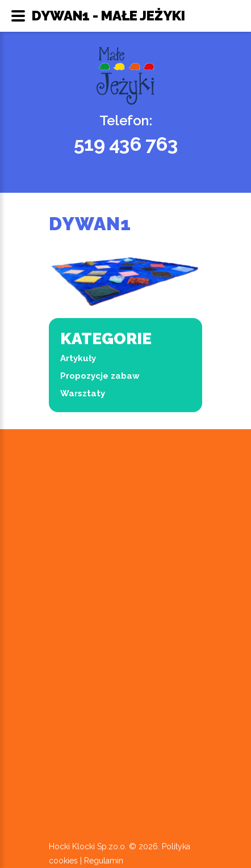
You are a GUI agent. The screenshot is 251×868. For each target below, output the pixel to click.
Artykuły (78, 358)
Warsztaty (83, 393)
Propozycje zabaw (100, 376)
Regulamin (104, 861)
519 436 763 (126, 144)
